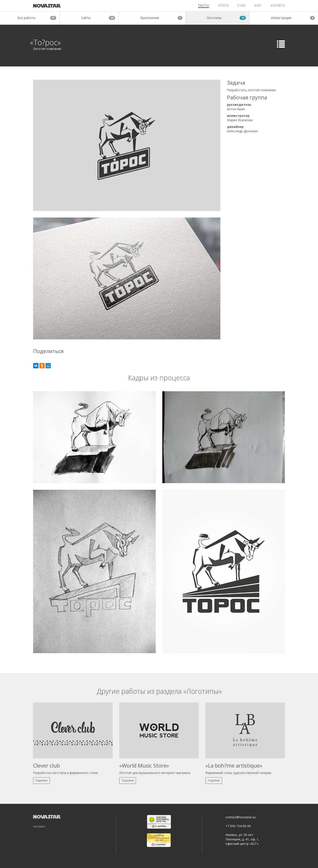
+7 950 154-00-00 (238, 826)
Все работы (37, 18)
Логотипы (226, 18)
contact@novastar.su (241, 817)
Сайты (98, 18)
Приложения (161, 18)
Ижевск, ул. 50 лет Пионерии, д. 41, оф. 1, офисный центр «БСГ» (242, 839)
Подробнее (42, 781)
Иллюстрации (293, 18)
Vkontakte (39, 826)
